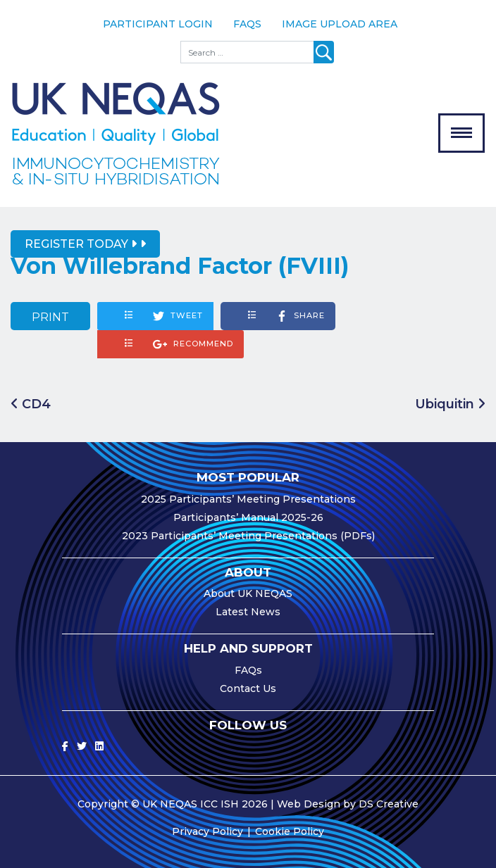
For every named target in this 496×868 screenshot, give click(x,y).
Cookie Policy (290, 831)
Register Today (81, 244)
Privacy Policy (207, 831)
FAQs (247, 24)
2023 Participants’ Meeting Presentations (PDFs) (248, 536)
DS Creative (389, 804)
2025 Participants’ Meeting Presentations (248, 499)
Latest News (248, 612)
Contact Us (248, 688)
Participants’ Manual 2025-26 (248, 517)
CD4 (31, 404)
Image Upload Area (340, 24)
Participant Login (158, 24)
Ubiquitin (450, 404)
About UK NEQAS (248, 593)
